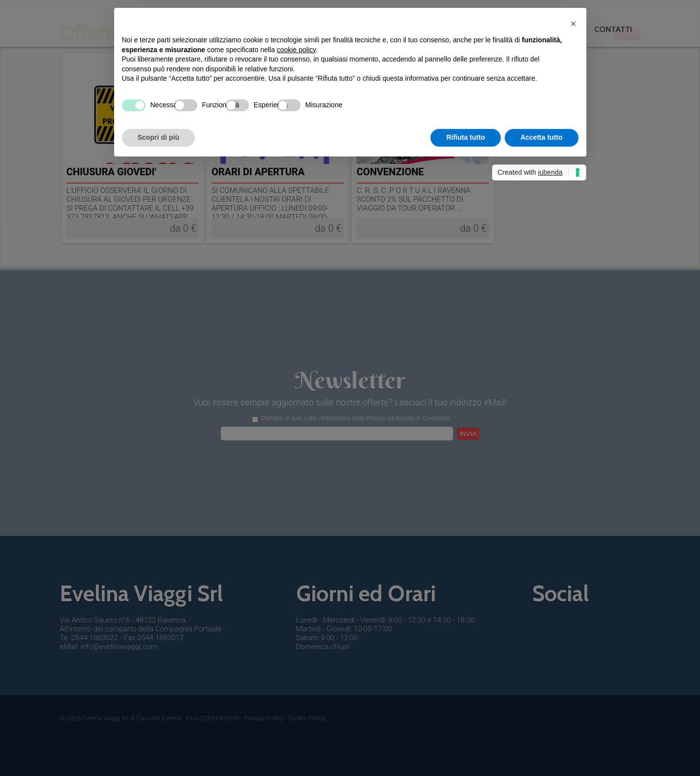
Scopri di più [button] (159, 137)
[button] (574, 24)
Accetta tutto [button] (542, 137)
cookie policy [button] (296, 50)
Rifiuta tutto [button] (466, 137)
